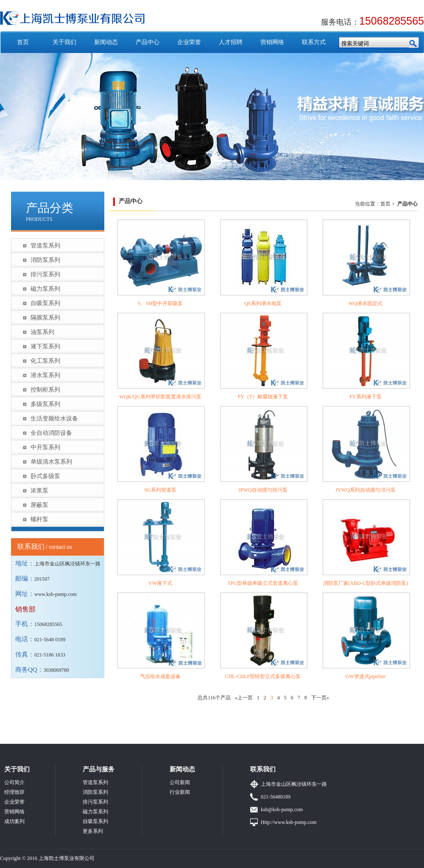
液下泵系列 (45, 346)
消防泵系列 (45, 260)
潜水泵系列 (45, 375)
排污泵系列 (45, 274)
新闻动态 (106, 42)
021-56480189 (276, 797)
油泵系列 (42, 332)
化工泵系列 (45, 361)
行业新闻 (180, 792)
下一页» (320, 698)
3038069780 (56, 670)
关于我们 (64, 42)
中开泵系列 (45, 447)
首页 (23, 42)
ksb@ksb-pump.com (282, 810)
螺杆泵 (39, 519)
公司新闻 (180, 782)
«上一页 (244, 698)
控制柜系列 (45, 390)
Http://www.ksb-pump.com (289, 822)
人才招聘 (231, 42)
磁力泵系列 (45, 289)
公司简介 (14, 782)
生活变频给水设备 (54, 419)
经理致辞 (14, 792)
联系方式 (314, 42)
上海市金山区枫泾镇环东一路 (294, 784)
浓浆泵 (39, 491)
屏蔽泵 (39, 505)
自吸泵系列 (45, 303)
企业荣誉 (189, 42)
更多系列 (93, 831)
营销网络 (272, 42)
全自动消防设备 (51, 433)
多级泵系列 (45, 404)
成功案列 (14, 821)
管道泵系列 (45, 246)
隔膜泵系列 (45, 318)
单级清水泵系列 (51, 462)
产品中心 (148, 42)
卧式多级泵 (45, 476)
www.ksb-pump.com (56, 594)
